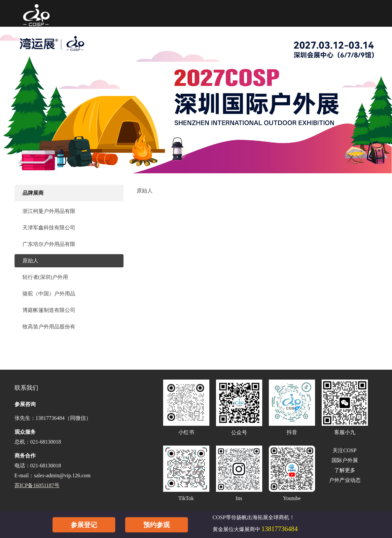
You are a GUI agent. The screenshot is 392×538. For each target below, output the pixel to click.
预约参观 (157, 525)
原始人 (30, 261)
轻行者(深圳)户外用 (45, 277)
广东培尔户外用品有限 (49, 244)
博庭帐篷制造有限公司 (49, 310)
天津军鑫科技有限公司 (49, 228)
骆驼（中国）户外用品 (49, 294)
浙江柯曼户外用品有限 (49, 211)
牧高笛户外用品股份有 (49, 327)
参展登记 (84, 525)
